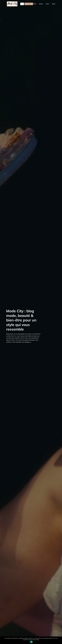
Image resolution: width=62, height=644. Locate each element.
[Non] (60, 640)
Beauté (25, 4)
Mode (54, 4)
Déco (47, 4)
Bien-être (33, 4)
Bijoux (41, 4)
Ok (31, 642)
